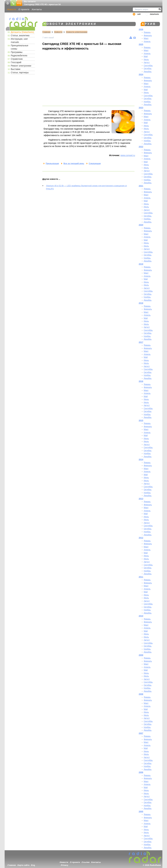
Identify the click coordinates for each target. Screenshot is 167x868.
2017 (141, 342)
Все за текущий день (74, 163)
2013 (141, 499)
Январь (147, 32)
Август (147, 62)
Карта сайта (23, 865)
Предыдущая (52, 163)
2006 (141, 772)
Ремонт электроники (21, 66)
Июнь (146, 92)
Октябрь (148, 68)
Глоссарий (16, 62)
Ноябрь (147, 102)
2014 (141, 459)
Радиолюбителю (19, 56)
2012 (141, 538)
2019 (141, 264)
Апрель (147, 41)
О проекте (24, 9)
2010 (141, 616)
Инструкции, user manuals (19, 40)
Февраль (148, 35)
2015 (141, 420)
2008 (141, 694)
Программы (17, 52)
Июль (146, 59)
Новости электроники (77, 32)
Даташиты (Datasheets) (22, 32)
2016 (141, 381)
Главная (46, 32)
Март (146, 38)
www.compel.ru (128, 155)
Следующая (95, 163)
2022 (141, 147)
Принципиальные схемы (19, 47)
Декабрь (148, 71)
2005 (141, 811)
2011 (141, 577)
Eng (33, 865)
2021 (141, 186)
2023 (141, 108)
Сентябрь (148, 65)
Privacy (65, 865)
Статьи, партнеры (20, 73)
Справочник (17, 59)
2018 (141, 303)
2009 (141, 655)
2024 (141, 74)
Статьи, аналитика (20, 35)
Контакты (37, 9)
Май (146, 56)
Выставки (16, 69)
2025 (141, 44)
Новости (12, 9)
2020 (141, 225)
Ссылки (86, 862)
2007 (141, 733)
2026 (141, 29)
